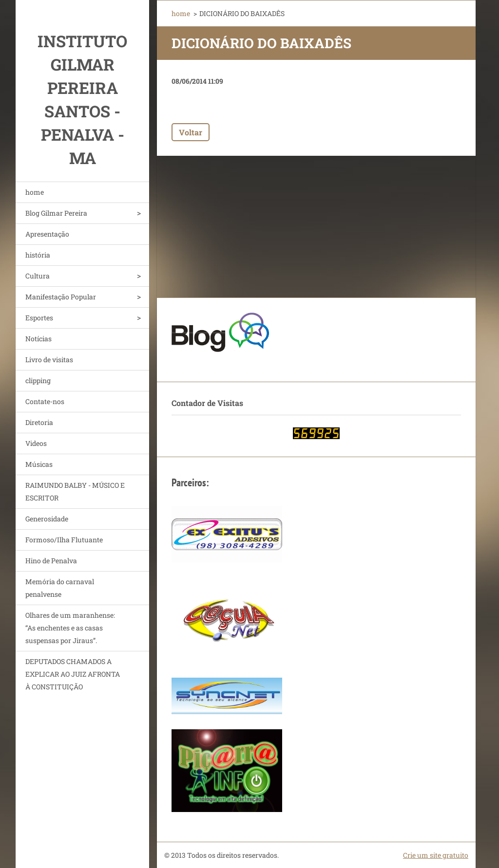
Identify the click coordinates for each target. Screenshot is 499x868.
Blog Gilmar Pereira (56, 213)
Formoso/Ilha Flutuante (64, 540)
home (35, 192)
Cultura (38, 276)
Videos (36, 443)
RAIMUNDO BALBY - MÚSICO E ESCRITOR (75, 491)
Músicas (39, 464)
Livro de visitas (49, 360)
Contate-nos (45, 401)
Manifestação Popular (61, 297)
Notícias (38, 339)
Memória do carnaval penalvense (60, 588)
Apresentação (47, 234)
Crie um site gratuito (436, 855)
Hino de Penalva (51, 561)
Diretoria (39, 422)
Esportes (39, 318)
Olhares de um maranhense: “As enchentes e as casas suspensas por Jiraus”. (70, 628)
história (38, 255)
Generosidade (47, 519)
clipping (38, 380)
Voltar (191, 132)
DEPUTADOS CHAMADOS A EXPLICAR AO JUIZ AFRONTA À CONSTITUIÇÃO (73, 674)
